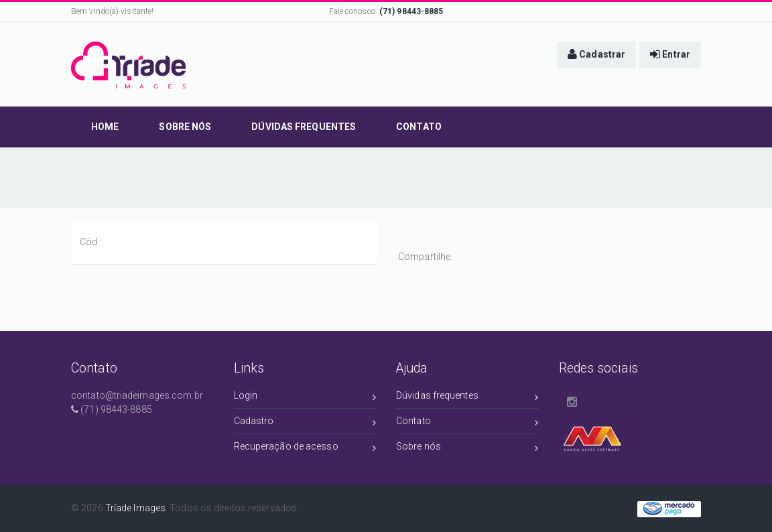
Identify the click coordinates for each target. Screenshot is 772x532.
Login (305, 398)
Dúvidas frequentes (467, 398)
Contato (467, 423)
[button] (596, 55)
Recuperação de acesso (305, 449)
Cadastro (305, 423)
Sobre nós (467, 449)
